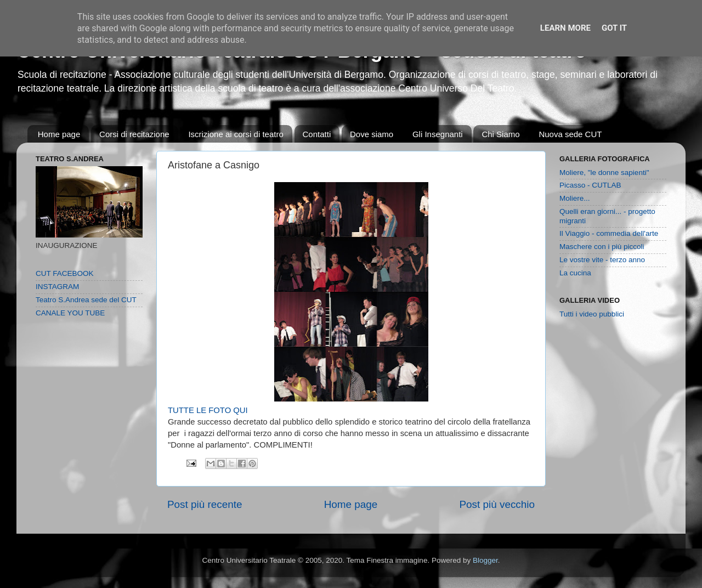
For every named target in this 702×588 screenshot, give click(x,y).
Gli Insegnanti (438, 134)
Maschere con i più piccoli (602, 247)
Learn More (565, 28)
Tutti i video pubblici (592, 314)
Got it (614, 28)
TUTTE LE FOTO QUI (208, 410)
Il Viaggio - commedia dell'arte (609, 233)
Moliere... (575, 198)
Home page (59, 134)
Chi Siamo (500, 134)
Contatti (317, 134)
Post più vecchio (497, 504)
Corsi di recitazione (134, 134)
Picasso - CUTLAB (590, 185)
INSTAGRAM (57, 287)
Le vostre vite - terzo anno (602, 260)
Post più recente (205, 504)
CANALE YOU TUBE (70, 313)
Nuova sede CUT (570, 134)
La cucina (575, 273)
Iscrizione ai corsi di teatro (236, 134)
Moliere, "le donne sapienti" (604, 173)
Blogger (485, 560)
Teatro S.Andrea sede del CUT (86, 300)
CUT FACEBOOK (65, 273)
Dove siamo (372, 134)
